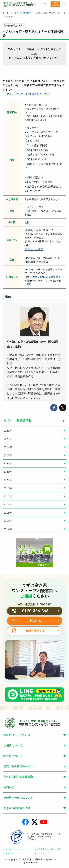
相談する (35, 621)
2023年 (8, 455)
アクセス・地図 (34, 249)
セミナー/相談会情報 (22, 13)
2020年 (8, 480)
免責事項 (9, 853)
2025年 (8, 439)
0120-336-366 (35, 611)
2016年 (8, 513)
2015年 (8, 521)
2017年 (8, 504)
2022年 (8, 464)
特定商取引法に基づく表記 (49, 849)
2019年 (8, 488)
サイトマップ (43, 853)
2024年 (8, 447)
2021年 (8, 472)
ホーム (6, 13)
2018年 (8, 496)
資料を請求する (35, 631)
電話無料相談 (55, 4)
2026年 (8, 431)
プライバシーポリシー (16, 849)
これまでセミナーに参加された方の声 (27, 94)
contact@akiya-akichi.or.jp (46, 277)
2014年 (8, 529)
